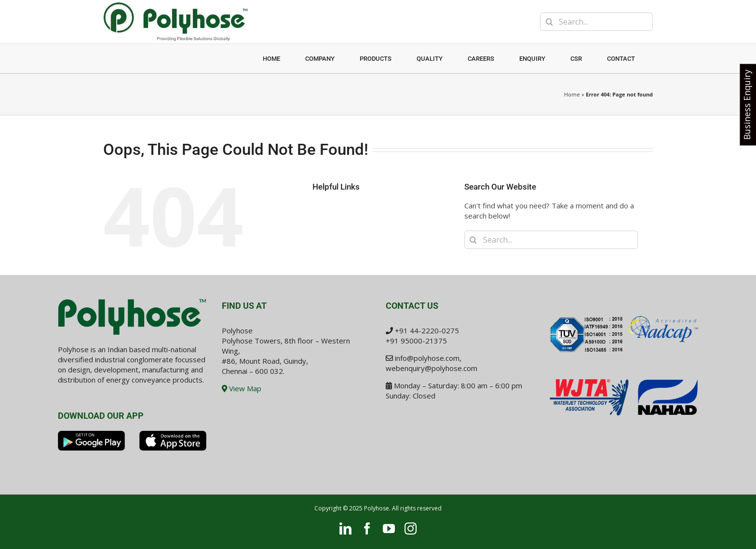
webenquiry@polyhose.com (432, 368)
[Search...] (596, 22)
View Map (242, 388)
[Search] (549, 22)
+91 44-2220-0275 (427, 330)
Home (572, 94)
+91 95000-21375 (416, 341)
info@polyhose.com (427, 358)
